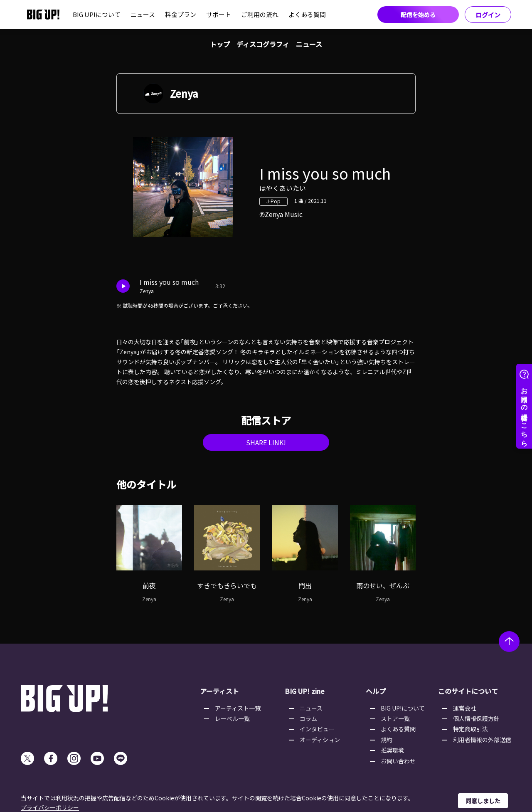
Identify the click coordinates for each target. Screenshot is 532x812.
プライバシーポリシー (50, 807)
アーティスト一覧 (238, 708)
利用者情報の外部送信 (482, 740)
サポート (219, 14)
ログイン (488, 15)
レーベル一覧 (232, 718)
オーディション (320, 740)
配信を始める (418, 15)
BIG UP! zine (305, 691)
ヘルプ (376, 691)
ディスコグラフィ (263, 44)
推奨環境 (392, 750)
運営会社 (465, 708)
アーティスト (219, 691)
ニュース (143, 14)
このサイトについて (468, 691)
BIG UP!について (97, 14)
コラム (308, 718)
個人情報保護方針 (476, 718)
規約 (387, 740)
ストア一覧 (395, 718)
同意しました (483, 801)
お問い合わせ (398, 761)
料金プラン (181, 14)
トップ (220, 44)
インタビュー (317, 729)
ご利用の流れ (260, 14)
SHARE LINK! (266, 442)
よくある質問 (307, 14)
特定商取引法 (470, 729)
